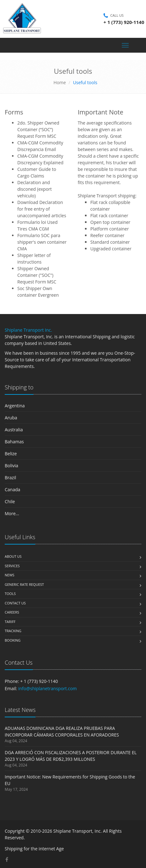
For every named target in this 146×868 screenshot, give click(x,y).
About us (13, 556)
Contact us (15, 603)
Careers (12, 612)
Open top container (110, 222)
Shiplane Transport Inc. (28, 330)
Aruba (11, 418)
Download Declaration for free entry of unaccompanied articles (42, 209)
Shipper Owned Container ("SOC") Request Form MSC (37, 275)
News (10, 575)
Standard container (110, 242)
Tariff (10, 622)
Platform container (109, 229)
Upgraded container (111, 249)
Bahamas (14, 442)
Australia (14, 430)
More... (12, 513)
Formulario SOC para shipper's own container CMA (42, 242)
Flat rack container (109, 216)
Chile (10, 501)
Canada (12, 489)
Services (12, 566)
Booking (13, 640)
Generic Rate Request (24, 584)
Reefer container (107, 235)
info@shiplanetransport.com (48, 688)
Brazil (10, 478)
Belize (11, 454)
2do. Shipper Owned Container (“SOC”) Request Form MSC (38, 129)
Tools (10, 594)
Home (60, 82)
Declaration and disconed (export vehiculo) (35, 189)
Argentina (15, 406)
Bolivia (11, 466)
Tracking (13, 631)
